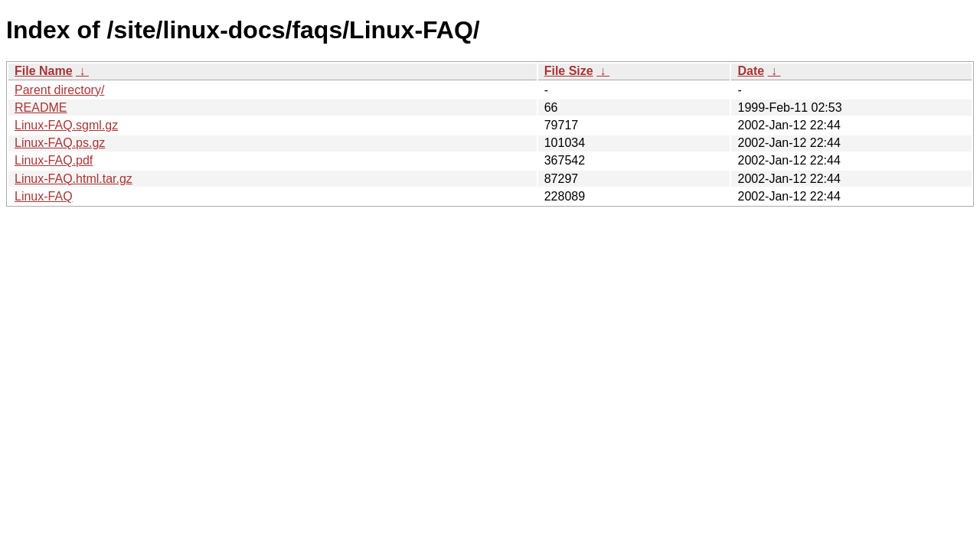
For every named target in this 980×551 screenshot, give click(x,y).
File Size (569, 71)
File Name (44, 71)
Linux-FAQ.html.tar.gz (73, 179)
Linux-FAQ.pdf (54, 160)
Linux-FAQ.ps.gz (60, 143)
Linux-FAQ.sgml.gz (66, 125)
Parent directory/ (59, 90)
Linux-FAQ (44, 196)
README (41, 108)
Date (751, 71)
